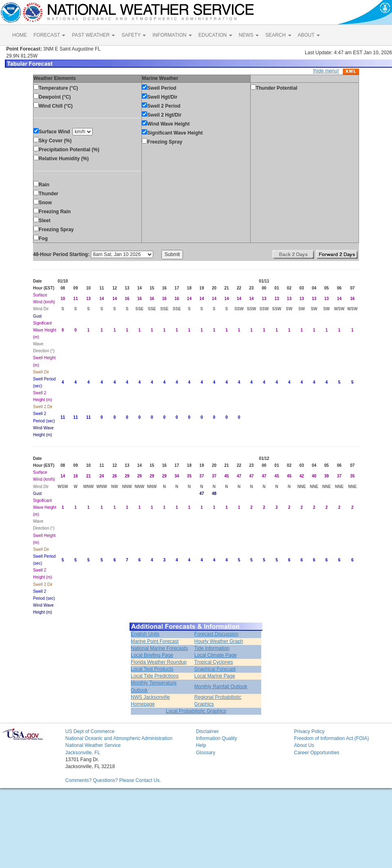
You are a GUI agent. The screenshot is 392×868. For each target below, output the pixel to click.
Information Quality (217, 738)
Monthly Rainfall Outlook (221, 687)
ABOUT (309, 35)
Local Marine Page (215, 676)
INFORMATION (172, 35)
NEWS (249, 35)
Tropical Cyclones (214, 662)
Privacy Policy (309, 731)
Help (201, 745)
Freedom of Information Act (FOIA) (331, 738)
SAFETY (134, 35)
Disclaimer (207, 731)
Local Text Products (152, 669)
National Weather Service (93, 745)
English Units (145, 634)
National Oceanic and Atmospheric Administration (119, 738)
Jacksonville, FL (83, 753)
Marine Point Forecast (155, 641)
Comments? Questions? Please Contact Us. (113, 780)
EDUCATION (215, 35)
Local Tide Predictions (155, 676)
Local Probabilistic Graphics (196, 711)
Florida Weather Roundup (159, 662)
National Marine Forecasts (159, 648)
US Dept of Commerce (90, 731)
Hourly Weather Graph (219, 641)
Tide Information (212, 648)
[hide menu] (326, 71)
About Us (304, 745)
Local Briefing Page (152, 655)
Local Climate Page (216, 655)
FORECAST (49, 35)
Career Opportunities (316, 753)
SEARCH (278, 35)
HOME (20, 35)
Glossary (206, 753)
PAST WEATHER (93, 35)
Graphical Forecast (215, 669)
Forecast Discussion (216, 634)
